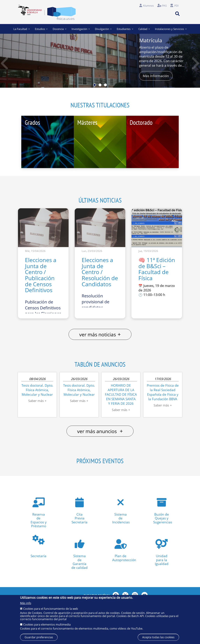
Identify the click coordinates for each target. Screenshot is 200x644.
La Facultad (21, 29)
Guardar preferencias (39, 637)
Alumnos (148, 6)
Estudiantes (125, 29)
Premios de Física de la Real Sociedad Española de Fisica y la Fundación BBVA (163, 392)
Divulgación (103, 29)
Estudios (41, 29)
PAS (164, 6)
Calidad (144, 29)
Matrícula (151, 40)
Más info (26, 603)
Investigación (81, 29)
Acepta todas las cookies (158, 637)
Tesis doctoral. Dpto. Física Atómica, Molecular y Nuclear (37, 390)
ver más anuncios (100, 431)
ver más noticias (100, 334)
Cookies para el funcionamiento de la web (51, 609)
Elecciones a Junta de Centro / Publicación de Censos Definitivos (41, 275)
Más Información (156, 76)
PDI (176, 6)
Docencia (59, 29)
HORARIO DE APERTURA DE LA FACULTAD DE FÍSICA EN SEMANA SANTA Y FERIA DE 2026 (121, 394)
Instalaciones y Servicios (171, 29)
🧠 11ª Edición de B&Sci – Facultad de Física (157, 269)
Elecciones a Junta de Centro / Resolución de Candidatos (100, 272)
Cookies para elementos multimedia (47, 625)
